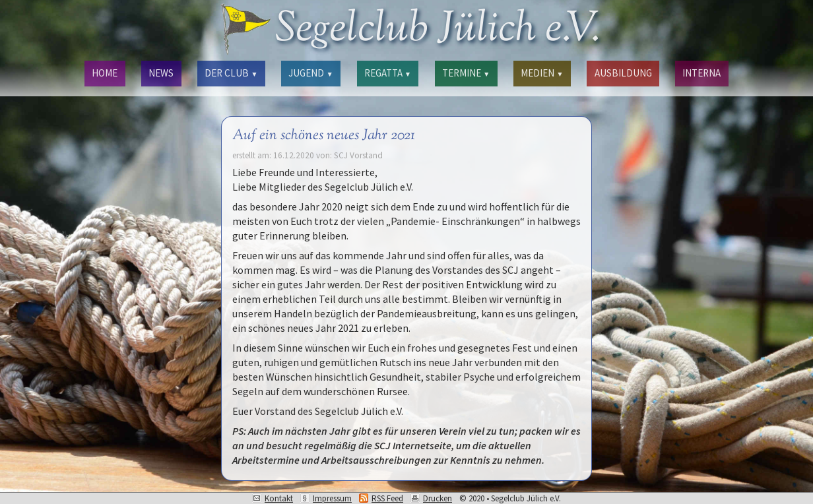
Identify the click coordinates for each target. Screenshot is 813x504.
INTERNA (701, 73)
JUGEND (310, 73)
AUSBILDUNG (623, 73)
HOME (105, 73)
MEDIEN (542, 73)
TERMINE (466, 73)
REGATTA (388, 73)
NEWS (161, 73)
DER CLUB (231, 73)
